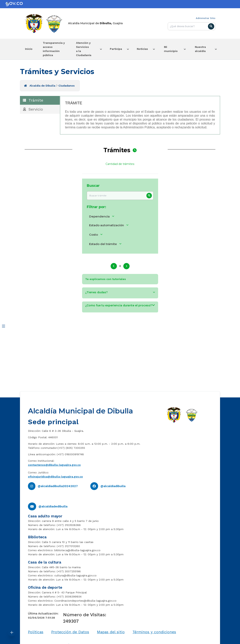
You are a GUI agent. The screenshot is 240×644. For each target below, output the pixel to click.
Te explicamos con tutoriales (106, 279)
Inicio (30, 49)
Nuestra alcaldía (203, 49)
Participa (116, 49)
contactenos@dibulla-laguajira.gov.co (54, 464)
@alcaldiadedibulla (53, 506)
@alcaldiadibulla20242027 (58, 486)
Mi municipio (174, 49)
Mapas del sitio (111, 632)
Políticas (36, 632)
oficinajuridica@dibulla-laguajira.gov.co (55, 476)
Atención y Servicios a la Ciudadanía (85, 49)
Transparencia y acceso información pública (55, 49)
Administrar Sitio (206, 18)
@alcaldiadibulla (113, 486)
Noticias (145, 49)
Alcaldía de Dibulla (42, 85)
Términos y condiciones (154, 632)
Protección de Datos (70, 632)
